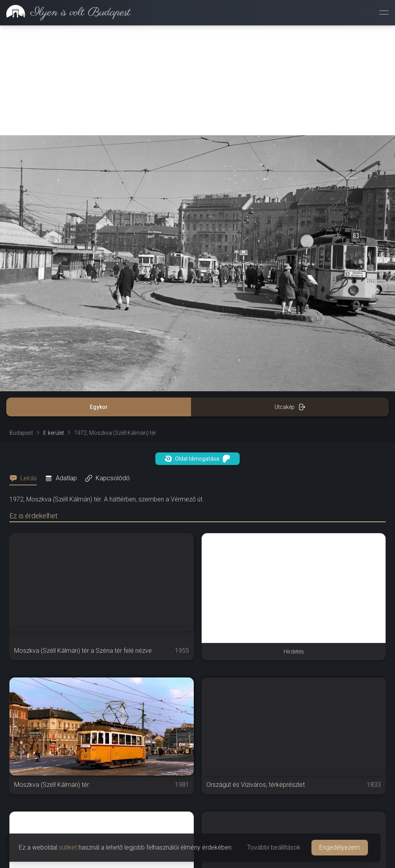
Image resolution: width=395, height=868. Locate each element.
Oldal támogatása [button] (197, 459)
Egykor (99, 407)
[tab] (25, 478)
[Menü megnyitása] (384, 13)
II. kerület (54, 433)
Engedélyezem (340, 847)
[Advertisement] (197, 80)
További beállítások (274, 847)
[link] (65, 13)
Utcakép (290, 407)
